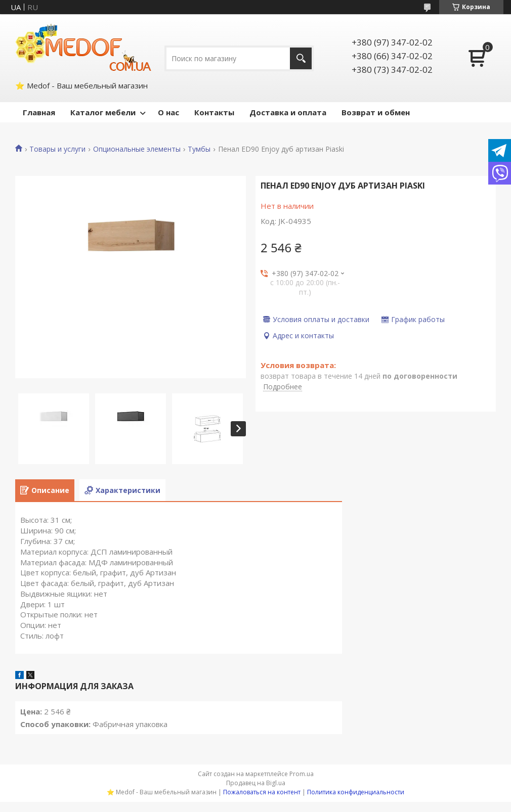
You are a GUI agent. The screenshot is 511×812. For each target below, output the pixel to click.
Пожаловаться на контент (262, 792)
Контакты (214, 112)
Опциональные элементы (137, 149)
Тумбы (199, 149)
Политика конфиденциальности (356, 792)
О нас (168, 112)
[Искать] (301, 58)
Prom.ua (302, 774)
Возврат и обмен (376, 112)
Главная (39, 112)
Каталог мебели (103, 112)
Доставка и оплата (288, 112)
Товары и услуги (57, 149)
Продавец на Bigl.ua (256, 783)
